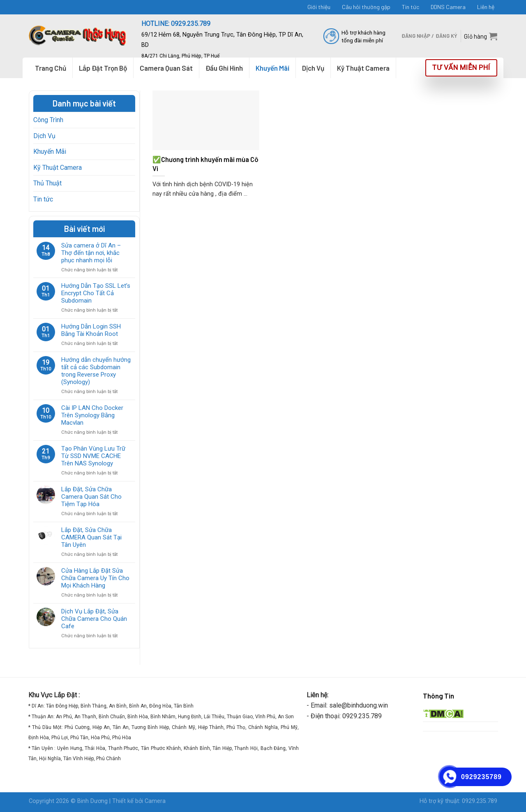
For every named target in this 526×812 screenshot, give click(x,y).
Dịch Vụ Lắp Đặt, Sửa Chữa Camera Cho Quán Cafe (94, 619)
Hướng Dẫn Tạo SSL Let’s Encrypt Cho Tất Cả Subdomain (96, 293)
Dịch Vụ (44, 136)
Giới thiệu (319, 7)
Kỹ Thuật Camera (58, 168)
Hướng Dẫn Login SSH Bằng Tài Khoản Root (91, 330)
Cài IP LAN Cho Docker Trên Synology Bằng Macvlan (92, 415)
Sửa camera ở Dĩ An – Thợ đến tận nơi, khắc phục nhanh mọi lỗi (91, 253)
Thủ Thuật (47, 183)
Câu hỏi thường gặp (366, 7)
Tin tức (411, 7)
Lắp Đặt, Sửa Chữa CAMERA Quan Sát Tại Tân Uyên (91, 537)
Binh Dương (92, 801)
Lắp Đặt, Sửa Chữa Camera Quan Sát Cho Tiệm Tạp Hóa (91, 497)
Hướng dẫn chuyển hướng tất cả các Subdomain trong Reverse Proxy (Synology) (96, 371)
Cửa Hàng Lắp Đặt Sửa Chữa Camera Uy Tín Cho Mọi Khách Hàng (95, 578)
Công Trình (48, 120)
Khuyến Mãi (50, 152)
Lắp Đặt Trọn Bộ (103, 68)
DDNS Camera (448, 7)
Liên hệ (486, 7)
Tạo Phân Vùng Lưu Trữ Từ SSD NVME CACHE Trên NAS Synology (93, 456)
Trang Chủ (51, 68)
